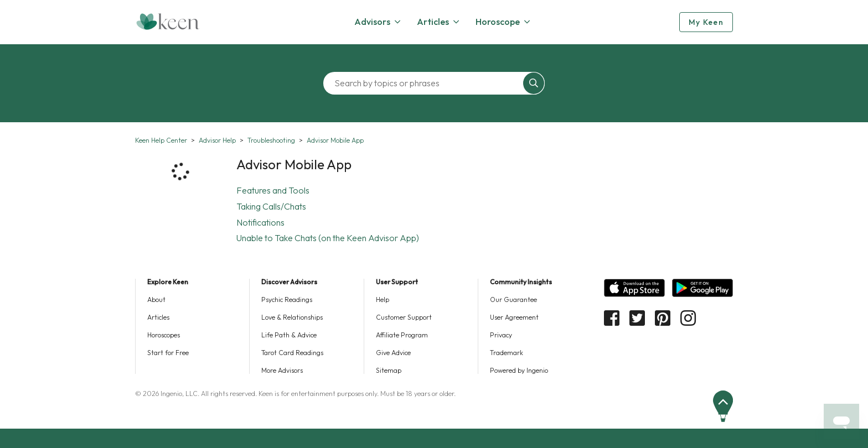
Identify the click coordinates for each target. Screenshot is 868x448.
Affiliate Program (402, 335)
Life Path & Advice (289, 335)
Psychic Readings (287, 299)
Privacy (501, 335)
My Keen (706, 22)
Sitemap (389, 370)
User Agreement (514, 317)
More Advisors (282, 370)
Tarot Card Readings (292, 353)
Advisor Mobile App (335, 140)
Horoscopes (164, 335)
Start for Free (168, 353)
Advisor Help (217, 140)
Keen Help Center (161, 140)
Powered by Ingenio (519, 370)
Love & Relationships (292, 317)
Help (383, 299)
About (156, 299)
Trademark (507, 353)
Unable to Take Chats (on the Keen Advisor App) (328, 238)
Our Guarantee (513, 299)
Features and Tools (273, 190)
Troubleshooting (271, 140)
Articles (158, 317)
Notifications (260, 222)
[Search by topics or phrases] (426, 83)
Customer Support (404, 317)
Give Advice (393, 353)
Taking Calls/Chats (271, 206)
